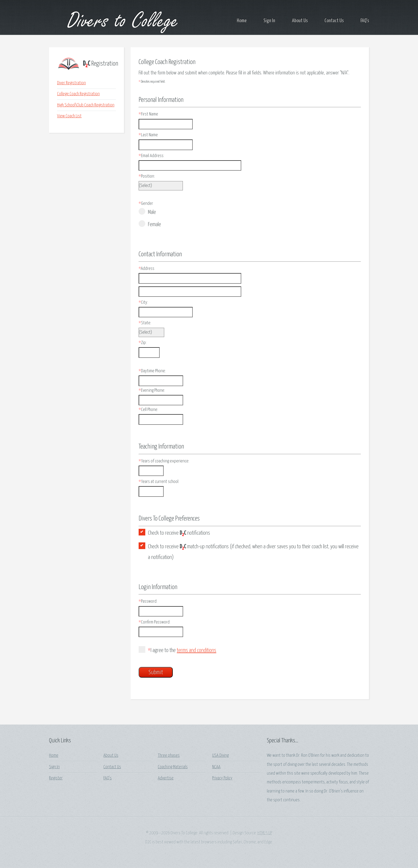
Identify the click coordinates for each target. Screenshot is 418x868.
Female (150, 224)
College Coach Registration (78, 94)
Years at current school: (159, 482)
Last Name (148, 135)
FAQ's (365, 21)
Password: (148, 601)
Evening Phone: (152, 391)
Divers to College (114, 21)
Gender (146, 204)
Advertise (166, 778)
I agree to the (177, 650)
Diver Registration (71, 83)
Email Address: (151, 156)
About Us (300, 21)
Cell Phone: (148, 410)
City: (143, 303)
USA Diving (220, 756)
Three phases (169, 756)
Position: (147, 176)
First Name (148, 114)
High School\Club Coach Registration (86, 105)
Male (147, 211)
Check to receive (179, 534)
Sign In (269, 21)
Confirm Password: (154, 622)
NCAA (216, 767)
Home (242, 21)
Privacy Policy (222, 778)
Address (146, 269)
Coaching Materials (173, 767)
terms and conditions (196, 650)
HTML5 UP (265, 833)
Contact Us (334, 21)
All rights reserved (214, 833)
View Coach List (69, 116)
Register (56, 778)
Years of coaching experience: (164, 461)
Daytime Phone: (152, 371)
